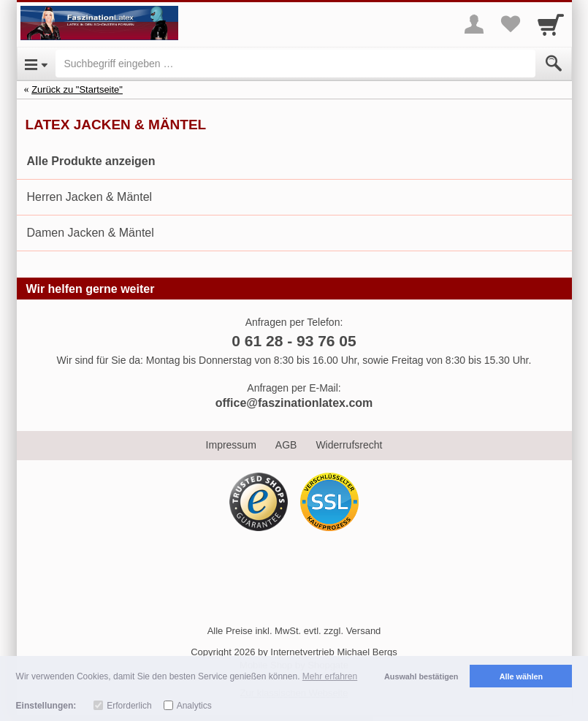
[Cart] (551, 24)
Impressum (231, 445)
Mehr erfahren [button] (330, 676)
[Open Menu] (36, 64)
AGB (286, 445)
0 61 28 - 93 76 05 (294, 341)
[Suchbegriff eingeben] (295, 64)
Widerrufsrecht (349, 445)
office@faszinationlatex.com (294, 403)
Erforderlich (129, 706)
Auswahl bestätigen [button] (421, 676)
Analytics (194, 706)
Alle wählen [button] (521, 676)
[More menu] (474, 24)
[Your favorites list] (511, 24)
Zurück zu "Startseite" (77, 89)
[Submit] (554, 64)
